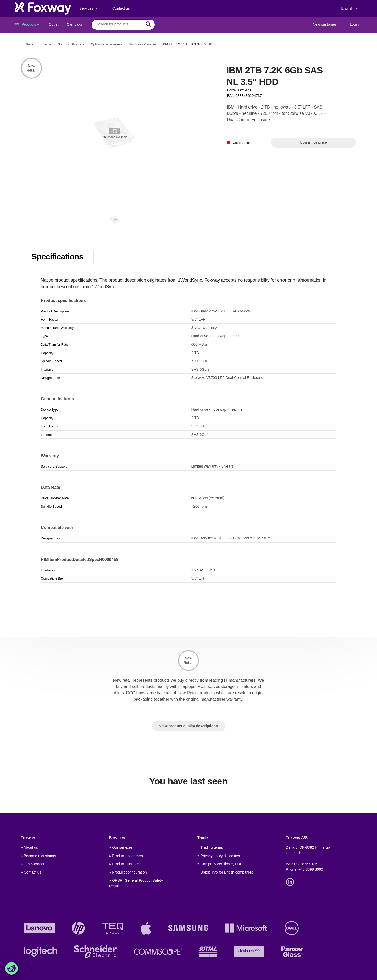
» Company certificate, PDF (220, 864)
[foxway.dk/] (43, 8)
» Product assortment (127, 856)
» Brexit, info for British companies (225, 872)
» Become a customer (38, 856)
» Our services (121, 847)
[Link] (291, 882)
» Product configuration (128, 872)
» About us (29, 847)
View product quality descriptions (188, 726)
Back (29, 44)
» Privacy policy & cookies (219, 856)
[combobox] (119, 24)
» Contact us (31, 872)
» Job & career (33, 864)
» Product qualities (124, 864)
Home (47, 44)
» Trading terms (210, 847)
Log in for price (314, 142)
